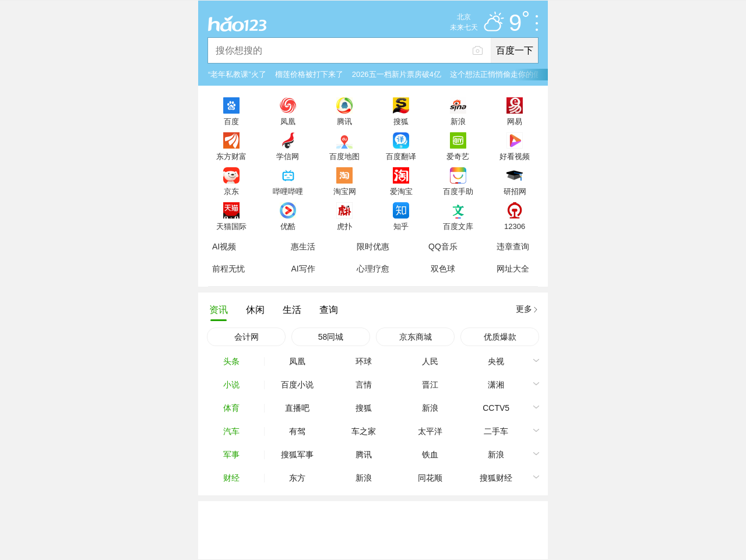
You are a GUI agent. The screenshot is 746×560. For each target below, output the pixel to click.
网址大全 (513, 269)
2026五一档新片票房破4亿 (397, 74)
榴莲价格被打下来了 (309, 74)
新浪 (458, 121)
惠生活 (303, 246)
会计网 (247, 337)
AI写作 (303, 269)
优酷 (288, 226)
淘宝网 (345, 191)
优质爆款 (500, 337)
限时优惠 (373, 246)
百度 (231, 121)
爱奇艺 (458, 156)
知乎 (401, 226)
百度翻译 (401, 156)
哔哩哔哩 (288, 191)
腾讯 (344, 121)
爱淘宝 (401, 191)
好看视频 (515, 156)
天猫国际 (231, 226)
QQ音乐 (443, 246)
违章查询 (513, 246)
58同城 (331, 337)
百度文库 (458, 226)
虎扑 (344, 226)
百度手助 (458, 191)
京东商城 (416, 337)
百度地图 (344, 156)
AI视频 (224, 246)
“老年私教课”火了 (237, 74)
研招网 (515, 191)
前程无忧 (228, 269)
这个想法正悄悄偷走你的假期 (499, 74)
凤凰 (288, 121)
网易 (515, 121)
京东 (231, 191)
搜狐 (401, 121)
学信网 (288, 156)
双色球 (443, 269)
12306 (515, 226)
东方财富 (231, 156)
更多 (524, 309)
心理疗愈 (373, 269)
